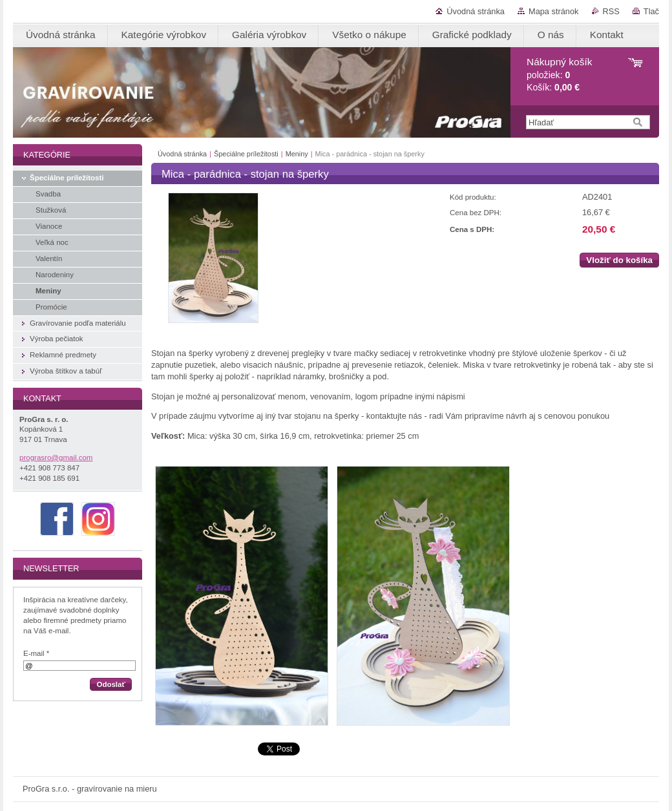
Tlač (651, 11)
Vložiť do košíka (619, 260)
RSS (611, 11)
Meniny (297, 154)
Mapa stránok (554, 11)
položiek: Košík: (559, 75)
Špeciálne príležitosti (246, 154)
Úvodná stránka (476, 11)
